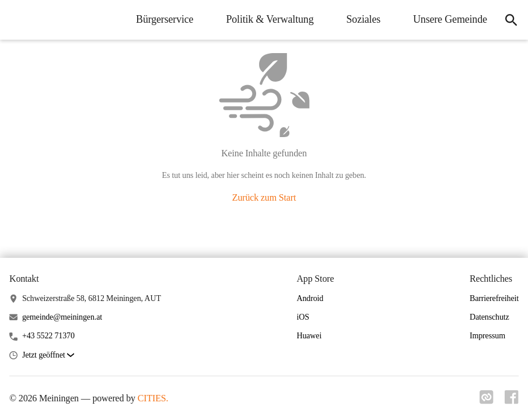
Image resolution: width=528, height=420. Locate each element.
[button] (48, 356)
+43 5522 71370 (48, 336)
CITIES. (153, 398)
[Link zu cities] (484, 401)
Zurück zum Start (264, 197)
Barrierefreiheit (494, 298)
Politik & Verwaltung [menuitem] (264, 19)
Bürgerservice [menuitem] (159, 19)
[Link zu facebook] (512, 401)
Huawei (309, 336)
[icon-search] (508, 20)
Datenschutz (489, 317)
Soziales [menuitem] (358, 19)
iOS (303, 317)
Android (310, 298)
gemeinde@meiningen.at (62, 317)
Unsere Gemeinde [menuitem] (444, 19)
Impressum (487, 336)
